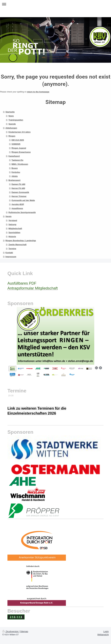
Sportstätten (14, 232)
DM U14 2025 (18, 140)
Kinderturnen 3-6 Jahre (20, 132)
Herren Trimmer (19, 196)
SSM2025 (16, 144)
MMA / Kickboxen (20, 164)
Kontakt (9, 253)
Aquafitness (17, 208)
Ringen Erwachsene (21, 152)
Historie (12, 236)
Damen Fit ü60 (18, 184)
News (11, 116)
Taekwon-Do (17, 160)
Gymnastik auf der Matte (23, 200)
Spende (12, 124)
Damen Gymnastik (20, 192)
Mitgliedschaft (15, 228)
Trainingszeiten (16, 120)
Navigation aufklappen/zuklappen (55, 4)
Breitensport (14, 180)
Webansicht (103, 635)
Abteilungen (11, 128)
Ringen (12, 136)
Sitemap (24, 631)
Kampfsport (14, 156)
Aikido (15, 176)
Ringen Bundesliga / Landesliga (21, 241)
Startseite (10, 112)
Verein (8, 216)
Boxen (15, 168)
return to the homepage (38, 92)
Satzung (12, 224)
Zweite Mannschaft (18, 245)
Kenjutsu (16, 172)
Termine (12, 249)
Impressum (11, 257)
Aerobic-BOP (18, 204)
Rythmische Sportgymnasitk (22, 212)
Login (106, 631)
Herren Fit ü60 (18, 188)
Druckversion (11, 631)
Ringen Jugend (19, 148)
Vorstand (13, 220)
